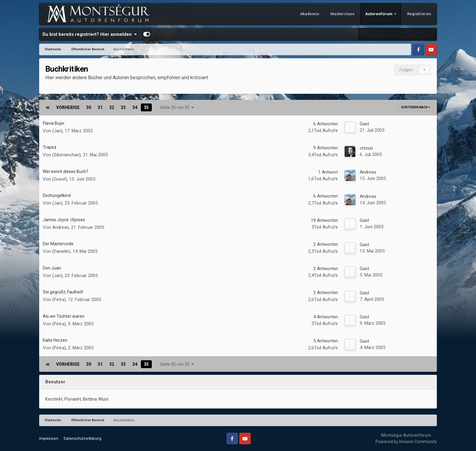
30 (89, 107)
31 (100, 107)
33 (123, 107)
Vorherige (68, 107)
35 (146, 107)
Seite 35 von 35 (177, 107)
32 (112, 107)
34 (135, 107)
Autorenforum (379, 14)
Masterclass (342, 14)
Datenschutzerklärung (83, 439)
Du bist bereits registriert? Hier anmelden (90, 34)
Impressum (49, 439)
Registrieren (419, 14)
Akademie (310, 14)
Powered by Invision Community (406, 442)
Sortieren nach (416, 107)
